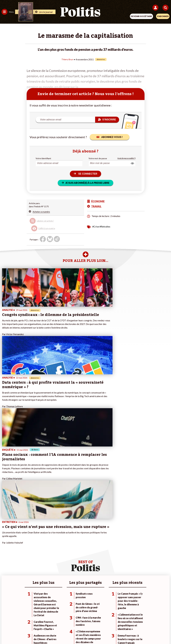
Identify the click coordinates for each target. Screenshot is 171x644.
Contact (23, 623)
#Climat (117, 527)
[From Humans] (84, 634)
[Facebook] (46, 634)
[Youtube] (65, 634)
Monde (32, 527)
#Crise (96, 226)
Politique (6, 530)
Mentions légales (40, 623)
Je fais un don (64, 527)
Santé (31, 539)
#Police (117, 530)
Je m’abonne (63, 533)
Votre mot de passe (98, 158)
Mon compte (64, 542)
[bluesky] (56, 634)
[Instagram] (75, 634)
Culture (5, 542)
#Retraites (105, 226)
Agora (4, 527)
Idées (4, 539)
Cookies (145, 623)
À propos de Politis (66, 539)
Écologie (5, 533)
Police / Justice (36, 542)
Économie (33, 533)
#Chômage (119, 539)
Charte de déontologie (64, 623)
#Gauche (118, 533)
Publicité (132, 623)
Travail (32, 530)
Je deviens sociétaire (67, 530)
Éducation (33, 536)
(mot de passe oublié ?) (126, 158)
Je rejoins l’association (68, 536)
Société (5, 536)
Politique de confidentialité (110, 623)
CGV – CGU (86, 623)
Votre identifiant (43, 158)
